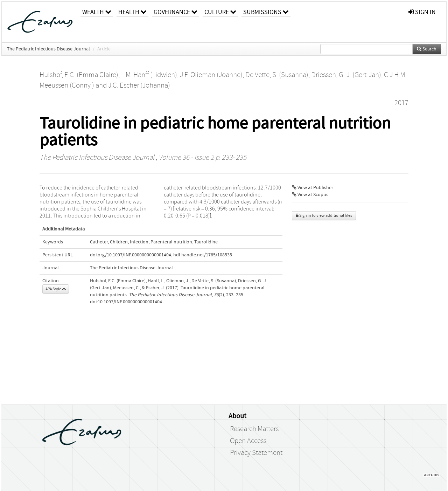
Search (427, 49)
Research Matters (254, 429)
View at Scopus (310, 195)
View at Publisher (313, 188)
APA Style (56, 289)
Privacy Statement (256, 453)
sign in (422, 12)
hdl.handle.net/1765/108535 (203, 255)
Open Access (248, 441)
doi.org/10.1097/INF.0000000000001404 (131, 255)
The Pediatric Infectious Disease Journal (48, 49)
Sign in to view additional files (324, 216)
